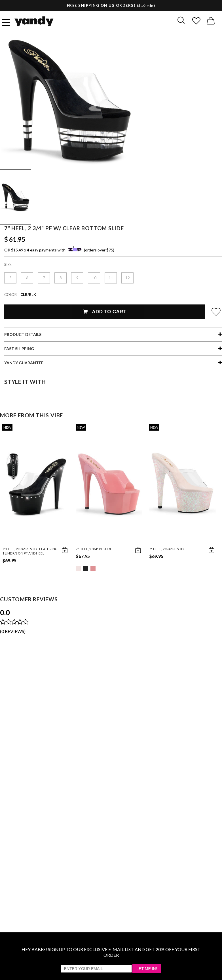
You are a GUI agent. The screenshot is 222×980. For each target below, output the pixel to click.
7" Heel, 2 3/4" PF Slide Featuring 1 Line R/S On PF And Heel (30, 551)
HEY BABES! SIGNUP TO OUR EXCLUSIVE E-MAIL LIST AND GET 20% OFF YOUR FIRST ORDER (111, 952)
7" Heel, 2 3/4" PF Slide (94, 549)
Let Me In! (147, 969)
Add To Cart (104, 312)
